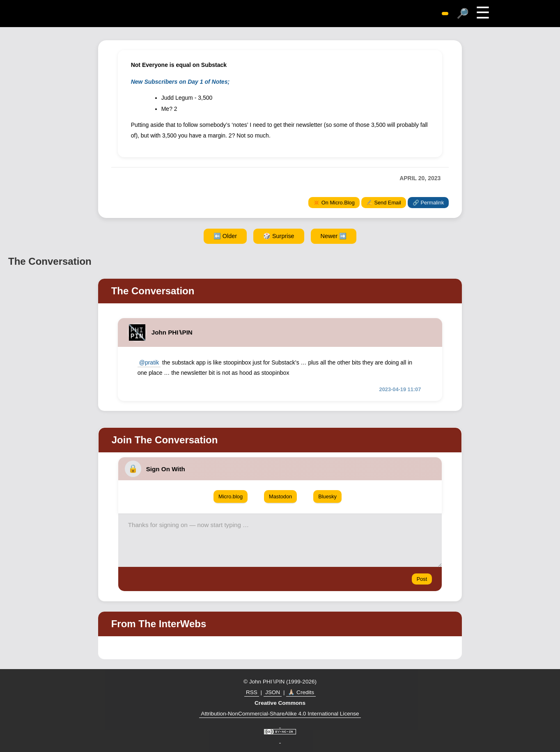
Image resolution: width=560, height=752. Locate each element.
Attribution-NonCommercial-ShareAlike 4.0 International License (280, 714)
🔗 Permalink (428, 203)
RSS (252, 692)
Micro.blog (231, 496)
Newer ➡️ (334, 236)
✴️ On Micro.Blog (334, 203)
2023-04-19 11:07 (400, 389)
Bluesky (327, 496)
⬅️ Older (225, 236)
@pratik (149, 362)
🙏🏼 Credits (301, 692)
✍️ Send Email (384, 203)
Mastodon (280, 496)
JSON (273, 692)
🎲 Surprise (279, 236)
